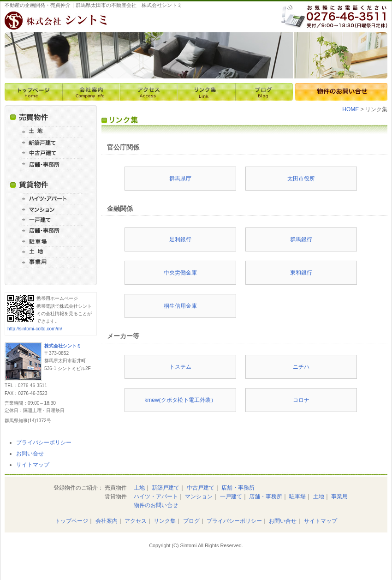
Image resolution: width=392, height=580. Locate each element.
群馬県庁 (180, 179)
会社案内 (91, 92)
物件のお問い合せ (341, 92)
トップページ (33, 92)
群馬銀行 (301, 239)
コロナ (301, 400)
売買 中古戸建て (51, 153)
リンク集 (206, 92)
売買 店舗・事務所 (51, 164)
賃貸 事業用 (51, 262)
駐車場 (297, 496)
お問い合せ (30, 454)
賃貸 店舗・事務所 (51, 230)
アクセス (149, 92)
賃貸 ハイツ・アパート (51, 199)
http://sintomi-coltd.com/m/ (35, 329)
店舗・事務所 (238, 488)
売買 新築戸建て (51, 142)
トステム (180, 367)
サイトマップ (33, 465)
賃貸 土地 (51, 252)
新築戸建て (166, 488)
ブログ (264, 92)
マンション (199, 496)
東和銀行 (301, 273)
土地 (139, 488)
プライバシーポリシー (44, 442)
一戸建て (231, 496)
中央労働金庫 (180, 273)
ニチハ (301, 367)
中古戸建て (201, 488)
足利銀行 (180, 239)
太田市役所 (301, 179)
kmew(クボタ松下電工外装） (180, 400)
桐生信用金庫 (180, 306)
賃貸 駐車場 (51, 241)
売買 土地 (51, 132)
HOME (350, 109)
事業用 (339, 496)
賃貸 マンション (51, 209)
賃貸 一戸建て (51, 220)
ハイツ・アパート (156, 496)
